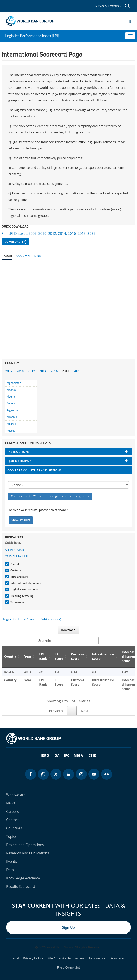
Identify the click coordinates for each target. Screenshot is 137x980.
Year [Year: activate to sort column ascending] (28, 656)
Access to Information (91, 958)
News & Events (108, 6)
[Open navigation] (130, 21)
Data (10, 870)
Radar (7, 256)
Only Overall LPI (16, 556)
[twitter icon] (56, 774)
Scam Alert (118, 958)
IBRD (45, 756)
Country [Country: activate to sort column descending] (10, 656)
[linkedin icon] (69, 774)
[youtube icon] (94, 774)
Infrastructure (19, 577)
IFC (66, 756)
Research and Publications (28, 853)
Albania (11, 390)
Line (37, 256)
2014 (43, 371)
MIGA (78, 756)
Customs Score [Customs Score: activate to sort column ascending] (78, 656)
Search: (69, 641)
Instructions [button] (18, 452)
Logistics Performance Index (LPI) (32, 36)
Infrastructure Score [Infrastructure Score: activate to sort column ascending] (103, 656)
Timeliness (17, 602)
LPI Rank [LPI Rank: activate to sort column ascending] (43, 656)
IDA (56, 756)
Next (85, 711)
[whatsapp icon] (43, 774)
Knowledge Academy (23, 878)
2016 (54, 371)
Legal (15, 958)
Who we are (16, 795)
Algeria (11, 397)
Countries (14, 828)
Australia (12, 424)
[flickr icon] (107, 774)
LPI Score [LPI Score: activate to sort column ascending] (59, 656)
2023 (77, 371)
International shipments (25, 583)
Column (23, 256)
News (11, 803)
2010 (20, 371)
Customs (15, 570)
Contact (12, 820)
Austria (11, 431)
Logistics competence (23, 590)
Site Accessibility (59, 958)
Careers (12, 811)
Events (11, 861)
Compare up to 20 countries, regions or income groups (50, 496)
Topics (11, 836)
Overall (15, 564)
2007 (9, 371)
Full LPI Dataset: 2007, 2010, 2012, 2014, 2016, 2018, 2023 (49, 233)
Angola (11, 403)
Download (15, 242)
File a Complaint (68, 968)
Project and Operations (25, 845)
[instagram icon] (81, 774)
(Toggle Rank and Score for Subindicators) (31, 619)
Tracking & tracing (21, 596)
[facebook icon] (31, 774)
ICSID (92, 756)
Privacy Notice (33, 958)
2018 (66, 371)
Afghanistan (14, 383)
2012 (31, 371)
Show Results (21, 520)
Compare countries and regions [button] (35, 470)
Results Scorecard (21, 886)
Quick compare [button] (20, 461)
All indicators (15, 550)
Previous (56, 711)
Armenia (12, 417)
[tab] (68, 452)
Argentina (12, 410)
